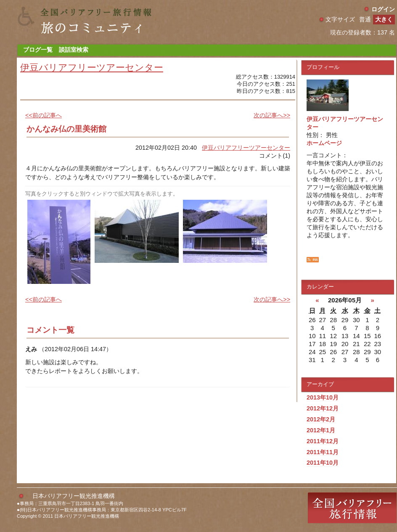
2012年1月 (321, 430)
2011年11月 (323, 452)
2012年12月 (323, 408)
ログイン (383, 9)
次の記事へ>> (272, 115)
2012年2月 (321, 419)
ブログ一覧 (38, 50)
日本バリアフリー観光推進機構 (74, 496)
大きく (384, 19)
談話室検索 (74, 50)
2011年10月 (323, 463)
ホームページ (324, 143)
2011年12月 (323, 441)
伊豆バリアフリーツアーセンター (92, 67)
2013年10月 (323, 397)
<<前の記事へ (44, 115)
